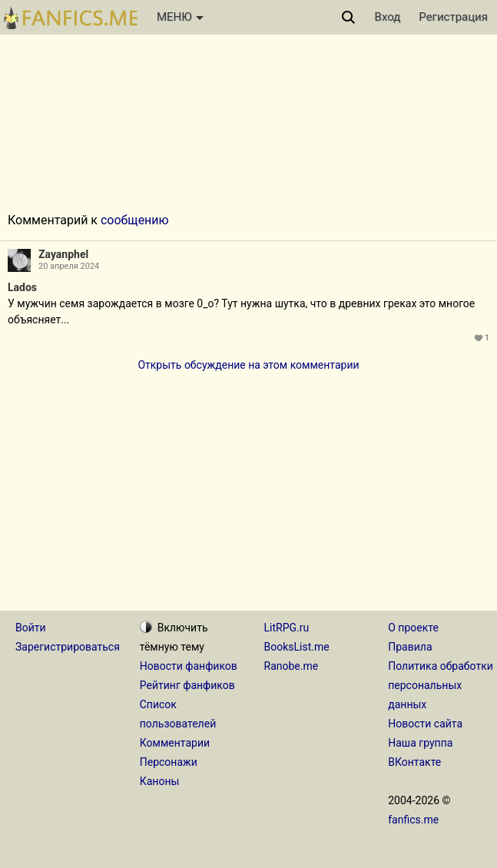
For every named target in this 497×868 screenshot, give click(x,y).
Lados (22, 287)
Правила (410, 647)
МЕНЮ (180, 17)
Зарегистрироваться (68, 647)
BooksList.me (297, 647)
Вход (388, 17)
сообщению (135, 220)
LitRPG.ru (287, 628)
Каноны (160, 781)
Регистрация (453, 17)
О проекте (413, 628)
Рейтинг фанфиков (187, 685)
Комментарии (175, 743)
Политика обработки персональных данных (441, 685)
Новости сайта (425, 724)
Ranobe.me (292, 666)
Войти (31, 628)
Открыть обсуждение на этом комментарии (248, 365)
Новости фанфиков (189, 666)
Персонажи (169, 762)
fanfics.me (413, 820)
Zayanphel (63, 254)
